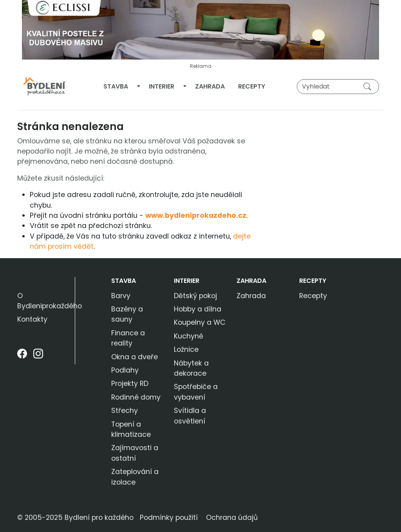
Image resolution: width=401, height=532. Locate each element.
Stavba (116, 86)
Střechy (125, 411)
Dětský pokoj (195, 296)
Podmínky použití (169, 518)
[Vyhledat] (338, 87)
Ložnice (186, 349)
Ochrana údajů (232, 518)
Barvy (121, 296)
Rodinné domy (136, 397)
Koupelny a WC (200, 322)
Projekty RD (130, 384)
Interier (162, 86)
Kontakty (32, 319)
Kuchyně (189, 336)
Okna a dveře (135, 357)
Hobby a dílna (198, 309)
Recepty (252, 86)
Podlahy (125, 370)
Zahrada (210, 86)
